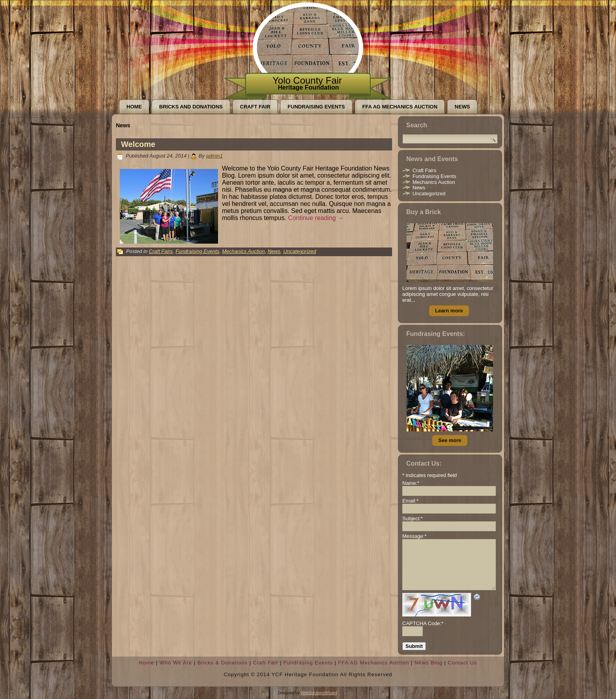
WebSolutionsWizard (319, 693)
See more (450, 440)
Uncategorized (300, 251)
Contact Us (462, 663)
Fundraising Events (316, 107)
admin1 (214, 156)
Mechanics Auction (243, 251)
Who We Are (176, 663)
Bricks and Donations (191, 107)
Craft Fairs (161, 251)
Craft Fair (255, 107)
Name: (411, 483)
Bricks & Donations (222, 663)
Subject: (412, 518)
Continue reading (316, 218)
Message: (414, 536)
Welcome (138, 144)
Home (134, 107)
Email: (410, 501)
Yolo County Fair (307, 80)
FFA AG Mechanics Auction (400, 107)
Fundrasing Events (308, 663)
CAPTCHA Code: (423, 623)
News (462, 107)
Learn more (449, 311)
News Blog (428, 663)
